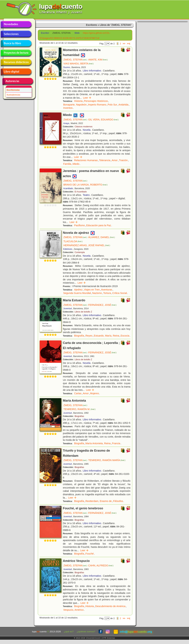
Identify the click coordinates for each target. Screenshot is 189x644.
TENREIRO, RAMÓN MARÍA (107, 460)
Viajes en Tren (92, 290)
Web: (77, 33)
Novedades (16, 25)
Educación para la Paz (99, 225)
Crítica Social (120, 293)
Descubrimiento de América (110, 606)
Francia (116, 443)
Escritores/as (13, 90)
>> (124, 44)
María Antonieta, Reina (98, 443)
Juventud (68, 309)
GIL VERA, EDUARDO (104, 120)
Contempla (80, 252)
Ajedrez (78, 290)
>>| (128, 44)
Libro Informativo (92, 71)
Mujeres (94, 393)
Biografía (79, 336)
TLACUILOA (73, 241)
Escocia (125, 336)
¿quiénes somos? (86, 632)
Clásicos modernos (84, 127)
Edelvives (68, 249)
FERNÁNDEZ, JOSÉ (102, 305)
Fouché (90, 554)
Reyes (89, 336)
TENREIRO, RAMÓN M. (79, 409)
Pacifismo (80, 225)
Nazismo (97, 293)
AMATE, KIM (98, 60)
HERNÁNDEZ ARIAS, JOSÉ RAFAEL (87, 245)
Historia (78, 101)
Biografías (79, 416)
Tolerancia (105, 160)
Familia (67, 164)
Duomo (67, 67)
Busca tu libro (16, 43)
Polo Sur (112, 105)
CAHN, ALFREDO (101, 565)
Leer (87, 98)
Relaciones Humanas (86, 160)
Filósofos (118, 501)
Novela (87, 130)
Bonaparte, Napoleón (75, 105)
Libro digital (16, 72)
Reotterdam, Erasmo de (99, 501)
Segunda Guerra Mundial (77, 293)
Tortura (107, 293)
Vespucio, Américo (73, 610)
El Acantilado (81, 192)
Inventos (68, 108)
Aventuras (107, 290)
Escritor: (45, 33)
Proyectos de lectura (16, 53)
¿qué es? (69, 632)
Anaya (66, 123)
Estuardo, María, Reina (107, 336)
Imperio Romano (97, 105)
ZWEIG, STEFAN (75, 60)
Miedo (76, 164)
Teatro (86, 195)
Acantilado (68, 188)
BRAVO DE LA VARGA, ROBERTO (85, 185)
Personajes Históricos (96, 101)
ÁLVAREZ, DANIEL (102, 237)
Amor (115, 160)
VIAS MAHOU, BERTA (79, 64)
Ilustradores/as (13, 95)
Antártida (124, 105)
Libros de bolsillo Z (83, 312)
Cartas (78, 393)
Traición (123, 160)
